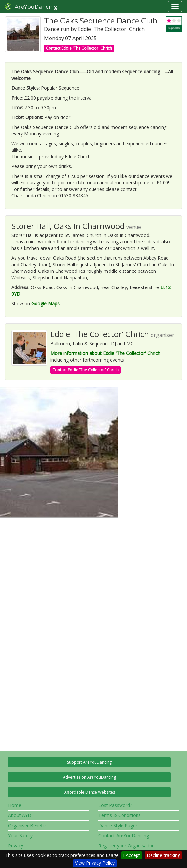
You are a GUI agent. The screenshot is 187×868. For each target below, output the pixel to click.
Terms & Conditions (120, 815)
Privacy (16, 846)
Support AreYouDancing (89, 762)
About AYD (20, 815)
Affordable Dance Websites (90, 792)
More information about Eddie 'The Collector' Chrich (105, 353)
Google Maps (45, 304)
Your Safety (20, 836)
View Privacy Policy (95, 863)
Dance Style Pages (118, 825)
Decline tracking (163, 855)
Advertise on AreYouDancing (89, 777)
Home (15, 805)
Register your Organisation (127, 846)
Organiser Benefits (28, 825)
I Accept (132, 855)
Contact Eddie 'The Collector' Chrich (79, 48)
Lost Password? (115, 805)
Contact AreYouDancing (124, 836)
